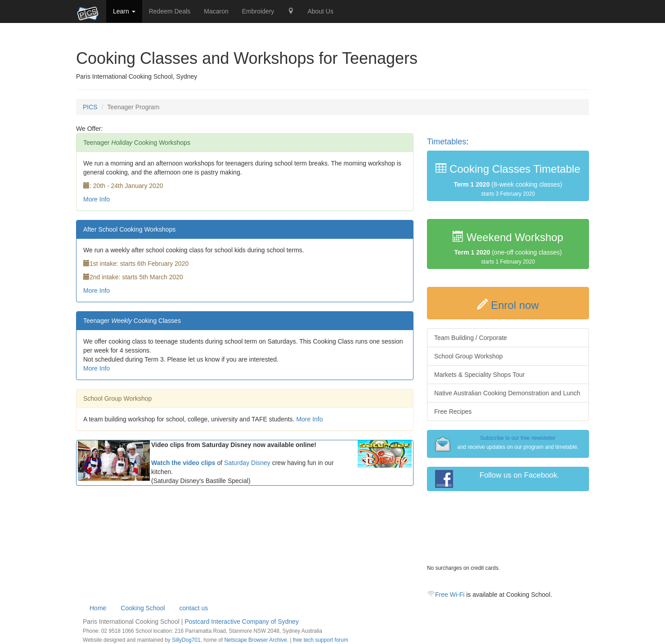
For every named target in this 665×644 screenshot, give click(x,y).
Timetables (447, 142)
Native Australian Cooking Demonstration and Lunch (507, 393)
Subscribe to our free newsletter (518, 438)
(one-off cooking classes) (508, 248)
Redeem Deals (170, 11)
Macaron (216, 11)
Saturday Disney (247, 463)
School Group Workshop (468, 356)
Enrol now (515, 305)
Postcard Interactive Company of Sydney (242, 622)
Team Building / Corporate (471, 338)
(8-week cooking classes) (508, 180)
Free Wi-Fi (450, 595)
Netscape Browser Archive (255, 640)
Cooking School (143, 608)
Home (98, 608)
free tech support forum (321, 640)
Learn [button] (124, 11)
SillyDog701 (186, 640)
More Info (97, 199)
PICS (90, 107)
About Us (320, 11)
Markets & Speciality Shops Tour (479, 375)
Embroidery (258, 11)
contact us (193, 608)
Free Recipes (453, 411)
